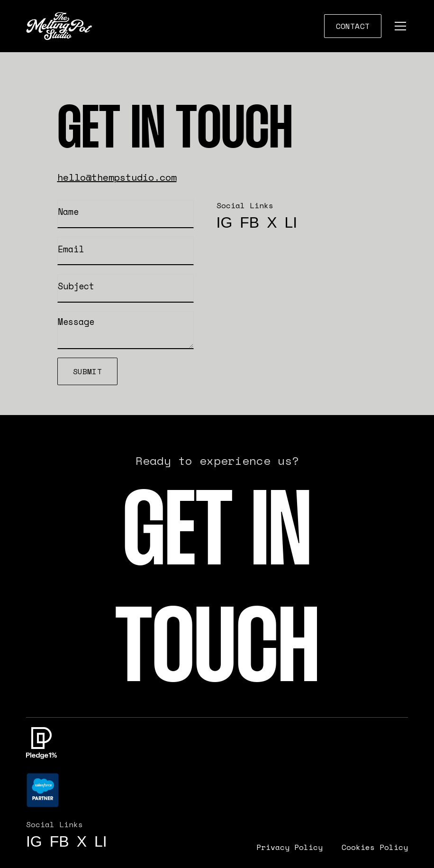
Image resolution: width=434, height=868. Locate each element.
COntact (353, 26)
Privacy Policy (289, 847)
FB (249, 222)
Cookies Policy (375, 847)
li (291, 222)
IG (225, 222)
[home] (59, 26)
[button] (398, 26)
